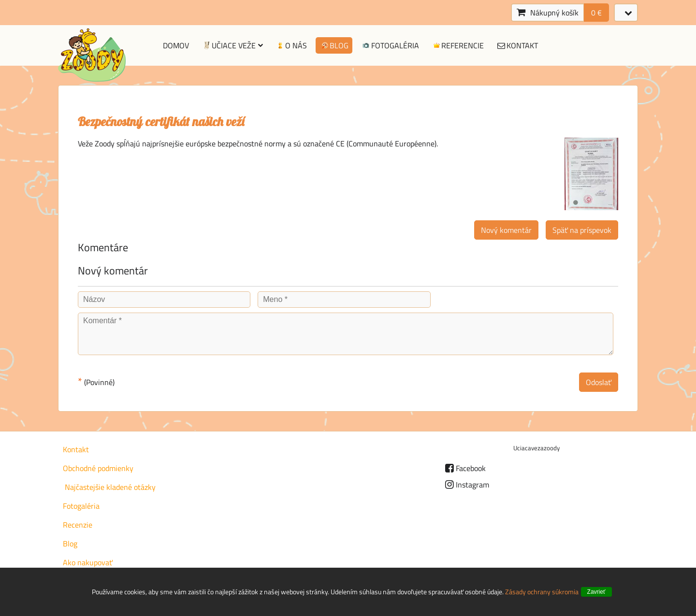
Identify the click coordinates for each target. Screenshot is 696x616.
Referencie (458, 45)
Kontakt (517, 45)
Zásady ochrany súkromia (542, 592)
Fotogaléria (390, 45)
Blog (334, 45)
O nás (291, 45)
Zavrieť (596, 592)
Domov (176, 45)
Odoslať (599, 382)
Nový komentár (506, 230)
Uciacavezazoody (536, 448)
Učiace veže (232, 45)
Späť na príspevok (582, 230)
